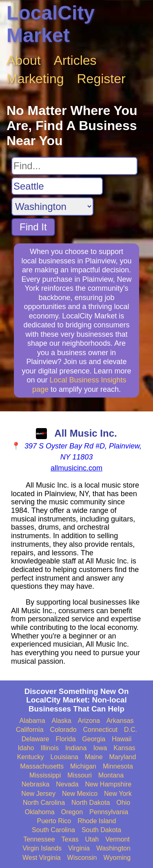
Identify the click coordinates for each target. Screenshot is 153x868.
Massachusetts (42, 766)
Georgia (94, 739)
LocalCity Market (51, 24)
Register (101, 79)
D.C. (131, 730)
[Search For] (74, 166)
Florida (65, 739)
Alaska (62, 721)
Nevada (67, 784)
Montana (111, 775)
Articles (75, 60)
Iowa (100, 748)
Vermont (118, 839)
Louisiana (64, 757)
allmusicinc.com (76, 468)
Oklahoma (40, 812)
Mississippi (45, 775)
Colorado (63, 730)
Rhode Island (97, 821)
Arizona (89, 721)
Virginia (79, 848)
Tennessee (39, 839)
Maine (94, 757)
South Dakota (101, 830)
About (24, 60)
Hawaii (122, 739)
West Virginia (42, 858)
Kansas (124, 748)
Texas (70, 839)
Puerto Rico (54, 821)
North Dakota (91, 803)
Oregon (72, 812)
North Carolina (44, 803)
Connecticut (101, 730)
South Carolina (53, 830)
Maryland (123, 757)
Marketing (35, 79)
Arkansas (120, 721)
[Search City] (57, 186)
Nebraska (35, 784)
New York (118, 794)
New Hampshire (108, 784)
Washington (113, 848)
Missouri (80, 775)
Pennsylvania (109, 812)
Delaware (35, 739)
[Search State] (52, 207)
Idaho (26, 748)
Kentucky (31, 757)
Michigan (83, 766)
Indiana (76, 748)
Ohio (123, 803)
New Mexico (80, 794)
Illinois (49, 748)
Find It (33, 227)
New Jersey (38, 794)
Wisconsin (82, 858)
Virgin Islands (42, 848)
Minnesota (118, 766)
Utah (92, 839)
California (30, 730)
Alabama (32, 721)
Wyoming (117, 858)
